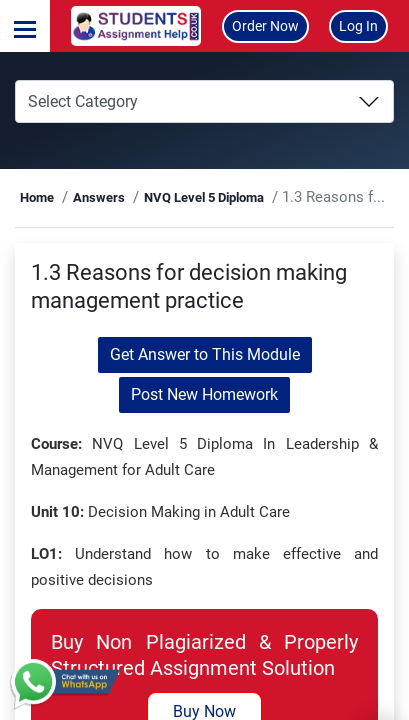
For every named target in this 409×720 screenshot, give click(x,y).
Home (37, 197)
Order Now (265, 26)
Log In (358, 26)
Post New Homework (204, 394)
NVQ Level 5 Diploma (204, 197)
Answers (99, 197)
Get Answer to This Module (205, 354)
